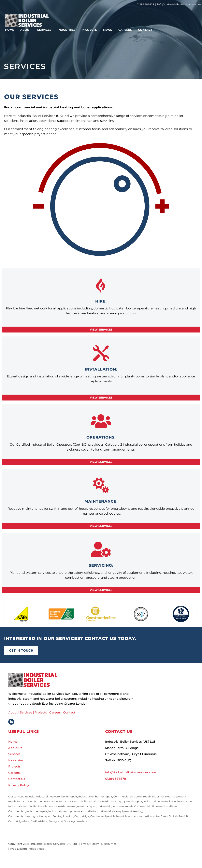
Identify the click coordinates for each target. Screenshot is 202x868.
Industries (66, 30)
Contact (145, 30)
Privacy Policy (19, 786)
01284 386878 (145, 4)
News (108, 30)
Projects (89, 30)
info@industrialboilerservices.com (179, 4)
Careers (125, 30)
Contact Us (17, 780)
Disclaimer (109, 845)
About (26, 30)
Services (44, 30)
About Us (15, 749)
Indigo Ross (36, 850)
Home (10, 30)
